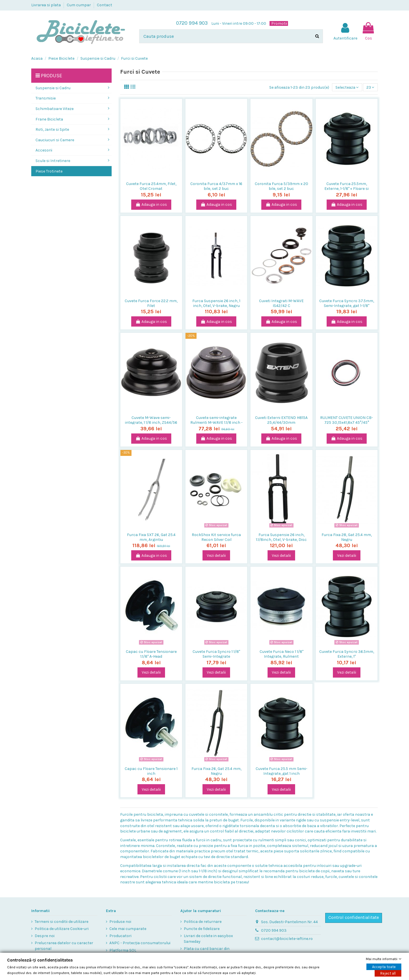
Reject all (388, 973)
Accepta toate (384, 966)
